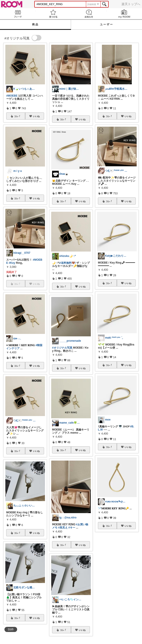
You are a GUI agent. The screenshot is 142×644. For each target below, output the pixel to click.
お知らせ (89, 14)
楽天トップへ (131, 4)
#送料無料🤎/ (68, 263)
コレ (17, 116)
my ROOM (124, 14)
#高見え (63, 528)
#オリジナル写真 (62, 348)
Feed (18, 14)
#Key (12, 263)
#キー (72, 528)
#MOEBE (12, 96)
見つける (53, 14)
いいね (36, 116)
